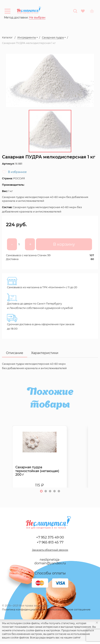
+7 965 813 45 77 (50, 542)
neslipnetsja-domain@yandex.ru (50, 562)
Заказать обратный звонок (50, 550)
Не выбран (37, 17)
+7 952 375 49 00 (50, 537)
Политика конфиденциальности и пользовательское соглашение (46, 609)
